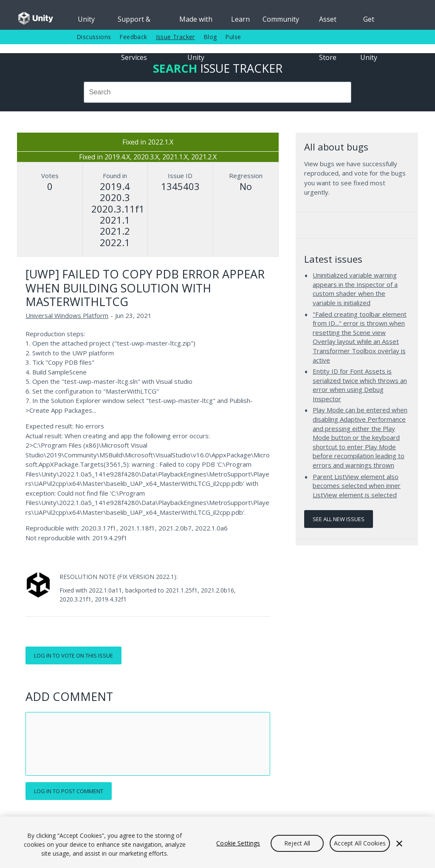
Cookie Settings (238, 843)
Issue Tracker (175, 37)
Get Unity (369, 22)
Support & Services (134, 22)
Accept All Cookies (360, 843)
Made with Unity (196, 22)
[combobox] (217, 92)
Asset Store (328, 22)
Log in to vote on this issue (73, 655)
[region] (217, 842)
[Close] (399, 843)
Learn (240, 19)
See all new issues (339, 519)
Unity (86, 19)
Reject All (297, 843)
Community (281, 19)
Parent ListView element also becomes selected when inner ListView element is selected (357, 486)
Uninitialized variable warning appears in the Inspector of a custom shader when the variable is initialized (355, 289)
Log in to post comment (69, 791)
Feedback (133, 37)
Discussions (94, 37)
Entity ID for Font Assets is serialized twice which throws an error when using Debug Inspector (360, 385)
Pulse (233, 37)
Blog (210, 37)
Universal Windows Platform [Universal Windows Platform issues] (67, 315)
